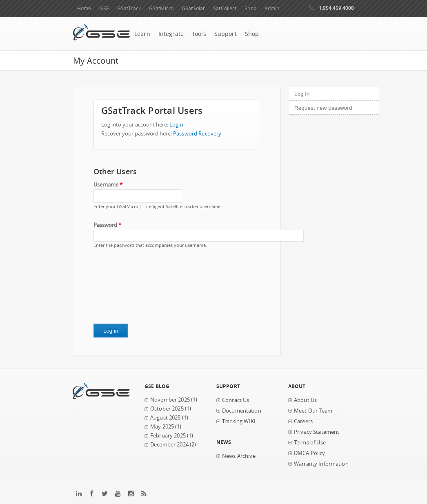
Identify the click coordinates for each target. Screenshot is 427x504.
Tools (199, 34)
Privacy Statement (317, 432)
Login (176, 125)
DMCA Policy (310, 453)
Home (84, 8)
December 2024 (169, 445)
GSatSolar (193, 8)
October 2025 (167, 409)
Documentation (242, 411)
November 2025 (170, 400)
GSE (104, 8)
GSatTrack (129, 8)
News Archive (239, 456)
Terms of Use (310, 443)
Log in (316, 93)
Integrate (171, 34)
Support (226, 34)
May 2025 (162, 427)
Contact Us (236, 400)
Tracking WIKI (239, 421)
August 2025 (166, 418)
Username (108, 185)
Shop (250, 8)
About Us (305, 400)
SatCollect (225, 8)
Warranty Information (321, 464)
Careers (303, 421)
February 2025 (168, 436)
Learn (142, 34)
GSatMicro (161, 8)
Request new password (323, 108)
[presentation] (127, 289)
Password (107, 225)
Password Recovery (197, 134)
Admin (272, 8)
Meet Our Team (313, 411)
